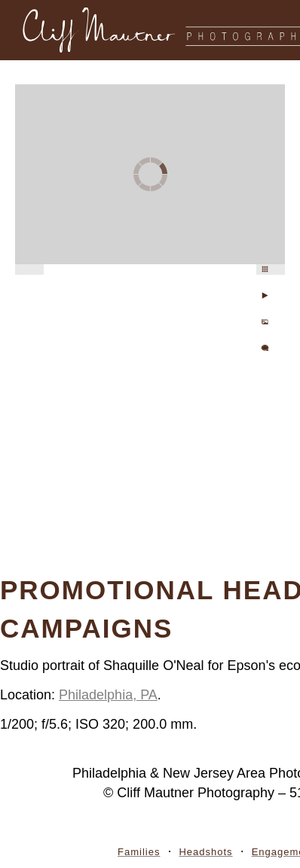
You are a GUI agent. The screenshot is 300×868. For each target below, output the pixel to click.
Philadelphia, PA (108, 695)
